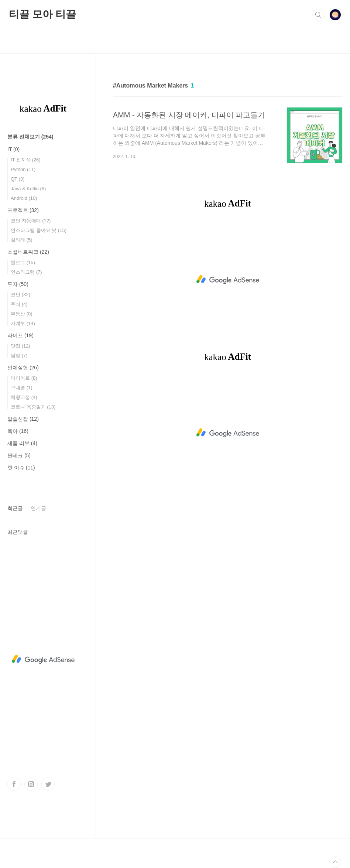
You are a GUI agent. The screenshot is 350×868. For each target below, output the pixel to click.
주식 (19, 304)
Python (23, 169)
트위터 (48, 784)
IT (13, 149)
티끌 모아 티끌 (42, 14)
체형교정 (24, 397)
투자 (18, 284)
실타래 (22, 240)
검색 (318, 15)
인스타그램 (26, 272)
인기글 (38, 508)
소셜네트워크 (28, 252)
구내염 (22, 388)
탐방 (19, 356)
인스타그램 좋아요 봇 (39, 230)
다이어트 (24, 378)
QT (18, 179)
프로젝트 (23, 210)
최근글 (15, 508)
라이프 (20, 335)
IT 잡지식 (26, 160)
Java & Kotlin (28, 189)
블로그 (23, 262)
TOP (335, 862)
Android (24, 198)
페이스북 (14, 784)
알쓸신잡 (23, 419)
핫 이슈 (21, 468)
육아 (18, 431)
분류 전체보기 (30, 137)
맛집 (20, 346)
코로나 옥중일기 (33, 407)
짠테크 (19, 455)
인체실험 (23, 368)
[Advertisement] (228, 280)
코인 (20, 295)
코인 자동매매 (31, 221)
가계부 (23, 323)
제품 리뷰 (22, 443)
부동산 (22, 314)
